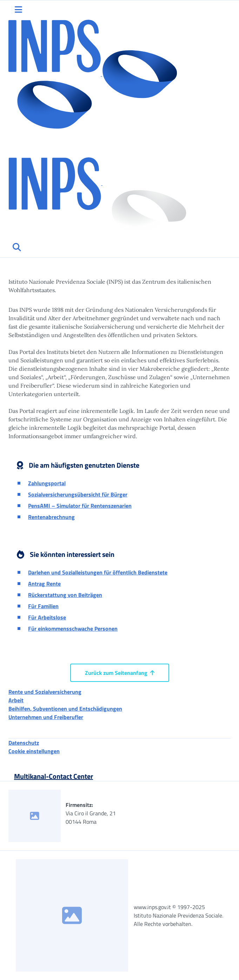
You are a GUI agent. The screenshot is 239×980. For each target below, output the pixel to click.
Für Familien (43, 606)
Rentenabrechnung (51, 517)
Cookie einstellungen (34, 751)
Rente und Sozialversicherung (45, 692)
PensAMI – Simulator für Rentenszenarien (80, 506)
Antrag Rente (44, 584)
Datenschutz (24, 743)
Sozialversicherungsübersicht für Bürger (78, 494)
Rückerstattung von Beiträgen (65, 595)
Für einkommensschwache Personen (73, 629)
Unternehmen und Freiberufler (46, 717)
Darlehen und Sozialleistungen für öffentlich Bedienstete (98, 572)
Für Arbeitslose (47, 617)
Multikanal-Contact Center (54, 776)
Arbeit (16, 700)
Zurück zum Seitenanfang (120, 673)
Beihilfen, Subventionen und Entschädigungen (65, 709)
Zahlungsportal (47, 483)
